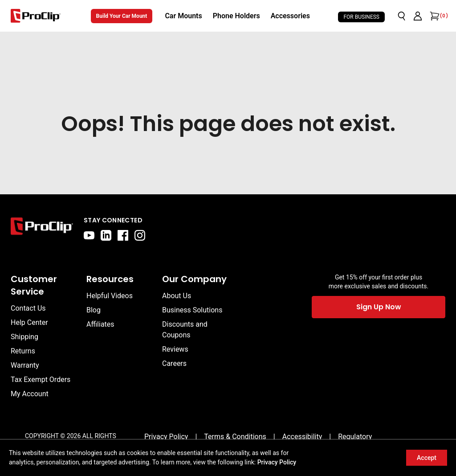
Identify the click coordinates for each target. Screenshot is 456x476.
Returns (23, 351)
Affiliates (100, 324)
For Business (361, 17)
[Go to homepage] (36, 16)
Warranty (25, 365)
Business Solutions (192, 310)
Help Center (29, 322)
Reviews (175, 349)
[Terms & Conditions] (235, 437)
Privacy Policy (277, 462)
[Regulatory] (355, 437)
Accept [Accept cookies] (427, 458)
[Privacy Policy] (166, 437)
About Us (177, 296)
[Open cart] (434, 16)
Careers (174, 363)
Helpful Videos (110, 296)
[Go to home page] (42, 228)
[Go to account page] (418, 16)
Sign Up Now (379, 307)
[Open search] (402, 16)
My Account (30, 394)
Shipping (24, 337)
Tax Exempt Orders (41, 380)
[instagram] (140, 235)
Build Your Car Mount (122, 16)
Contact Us (28, 308)
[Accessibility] (302, 437)
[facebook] (123, 235)
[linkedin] (106, 235)
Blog (94, 310)
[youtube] (89, 235)
